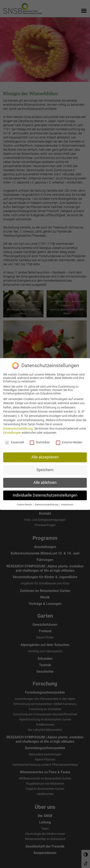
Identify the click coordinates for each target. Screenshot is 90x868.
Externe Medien (69, 442)
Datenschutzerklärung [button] (47, 504)
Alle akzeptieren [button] (45, 457)
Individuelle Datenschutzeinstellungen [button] (45, 495)
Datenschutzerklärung (18, 428)
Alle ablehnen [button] (45, 482)
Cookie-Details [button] (25, 504)
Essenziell (14, 442)
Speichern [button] (45, 469)
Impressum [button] (67, 504)
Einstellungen (12, 432)
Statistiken (40, 442)
